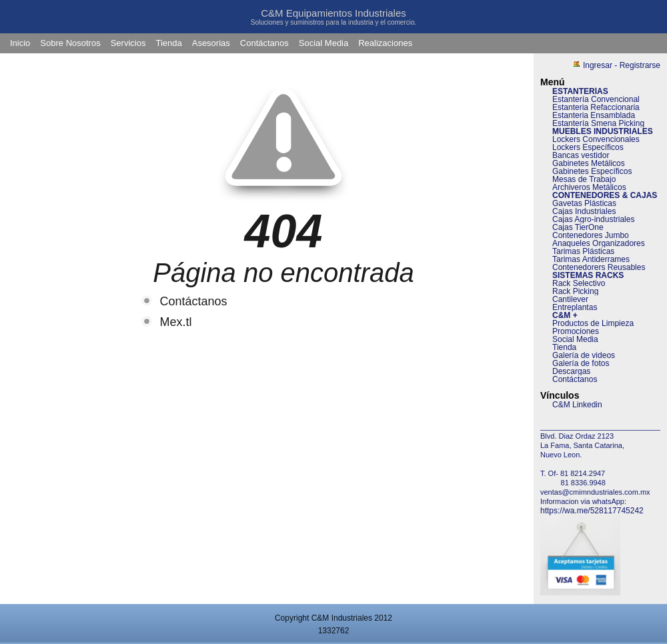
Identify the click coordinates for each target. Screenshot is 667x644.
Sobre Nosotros (70, 43)
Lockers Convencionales (596, 139)
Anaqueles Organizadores (599, 243)
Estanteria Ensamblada (594, 115)
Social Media (323, 43)
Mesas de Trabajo (584, 179)
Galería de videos (584, 355)
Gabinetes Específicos (592, 171)
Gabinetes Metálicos (589, 163)
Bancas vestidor (581, 155)
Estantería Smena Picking (598, 123)
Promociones (576, 331)
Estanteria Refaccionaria (596, 107)
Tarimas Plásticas (583, 251)
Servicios (128, 43)
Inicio (20, 43)
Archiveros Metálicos (589, 187)
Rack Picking (575, 291)
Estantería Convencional (596, 99)
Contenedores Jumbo (591, 235)
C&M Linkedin (577, 405)
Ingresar (598, 65)
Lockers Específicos (588, 147)
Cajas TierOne (578, 227)
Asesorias (211, 43)
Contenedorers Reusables (599, 267)
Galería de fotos (581, 363)
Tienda (168, 43)
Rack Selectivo (579, 283)
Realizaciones (385, 43)
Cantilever (570, 299)
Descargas (571, 371)
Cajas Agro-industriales (593, 219)
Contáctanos (264, 43)
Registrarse (640, 65)
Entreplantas (575, 307)
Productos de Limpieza (593, 323)
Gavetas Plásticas (584, 203)
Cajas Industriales (584, 211)
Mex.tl (176, 322)
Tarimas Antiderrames (591, 259)
